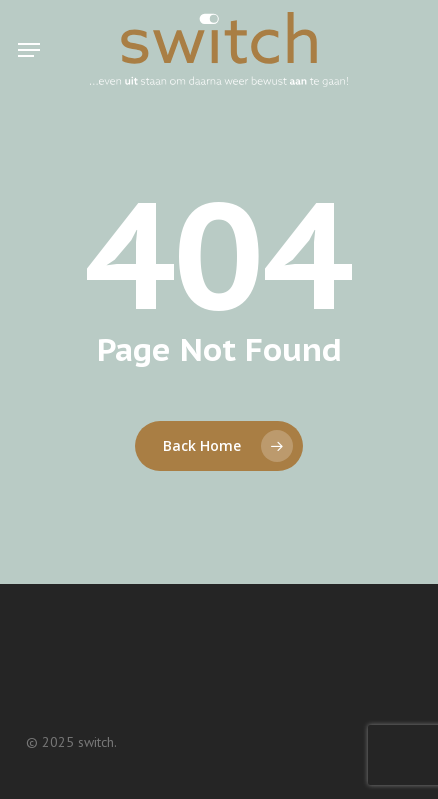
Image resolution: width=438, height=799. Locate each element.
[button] (29, 50)
